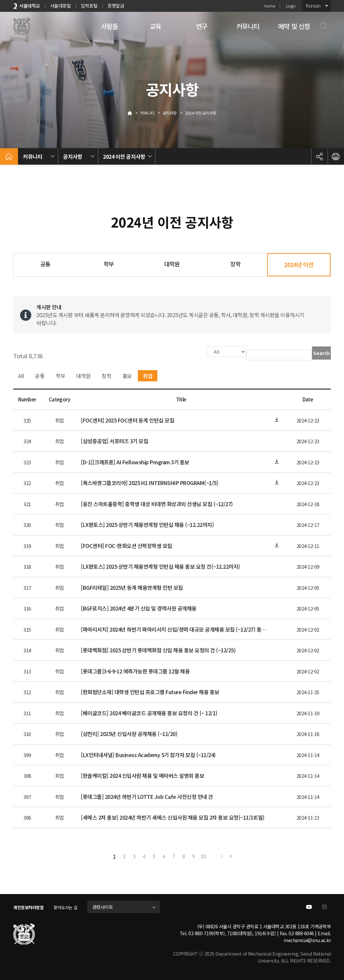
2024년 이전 (299, 265)
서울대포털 (61, 6)
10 (203, 856)
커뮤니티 (248, 26)
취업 (148, 375)
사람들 (109, 26)
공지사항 (170, 113)
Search (322, 353)
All (21, 375)
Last (230, 856)
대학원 (172, 264)
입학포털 (89, 6)
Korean (313, 6)
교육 (155, 26)
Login (291, 6)
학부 (109, 264)
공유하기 (319, 156)
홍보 (127, 375)
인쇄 (336, 156)
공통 (45, 264)
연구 (202, 26)
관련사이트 (110, 906)
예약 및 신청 (294, 26)
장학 (235, 264)
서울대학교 (30, 6)
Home (269, 6)
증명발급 (116, 6)
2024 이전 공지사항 (201, 113)
